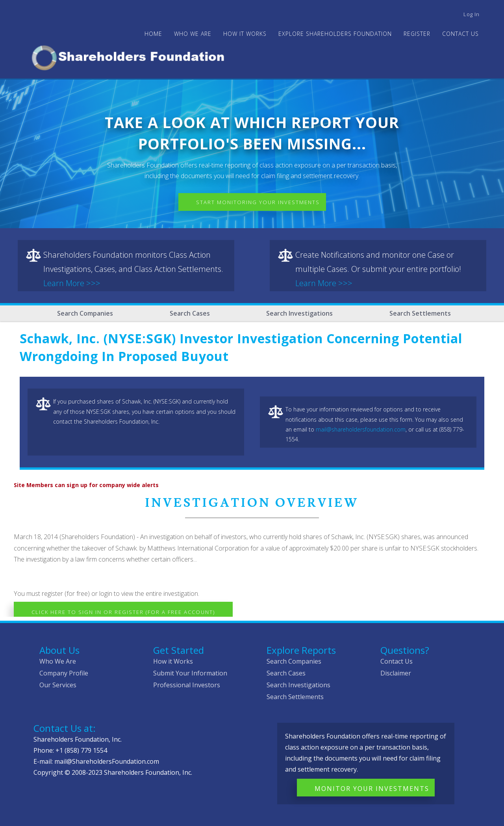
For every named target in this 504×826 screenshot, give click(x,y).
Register (417, 34)
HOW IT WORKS (245, 34)
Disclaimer (396, 673)
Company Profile (64, 673)
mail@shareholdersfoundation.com (361, 429)
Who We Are (58, 661)
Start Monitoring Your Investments (258, 202)
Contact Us (460, 34)
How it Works (173, 661)
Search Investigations (299, 313)
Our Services (58, 685)
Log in (472, 14)
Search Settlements (420, 313)
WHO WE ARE (193, 34)
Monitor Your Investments (372, 789)
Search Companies (85, 313)
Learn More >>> (72, 283)
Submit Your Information (190, 673)
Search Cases (190, 313)
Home (153, 34)
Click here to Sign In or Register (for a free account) (123, 612)
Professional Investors (187, 685)
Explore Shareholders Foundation (335, 34)
